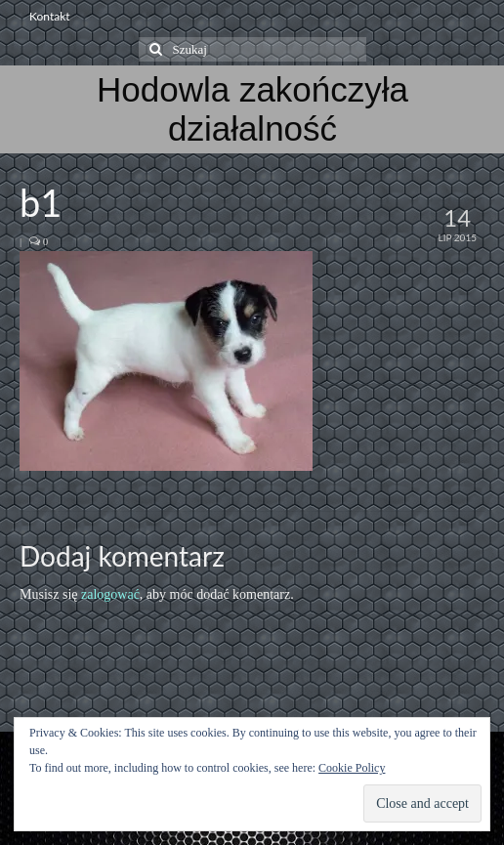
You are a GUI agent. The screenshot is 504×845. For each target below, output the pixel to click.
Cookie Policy (352, 768)
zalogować (110, 594)
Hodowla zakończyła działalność (252, 109)
